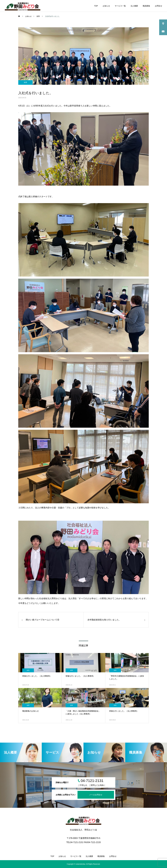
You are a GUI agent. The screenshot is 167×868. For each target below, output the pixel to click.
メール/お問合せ (96, 795)
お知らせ (106, 6)
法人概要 (134, 6)
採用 (25, 82)
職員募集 (146, 6)
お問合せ (159, 6)
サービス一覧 (120, 6)
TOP (96, 6)
